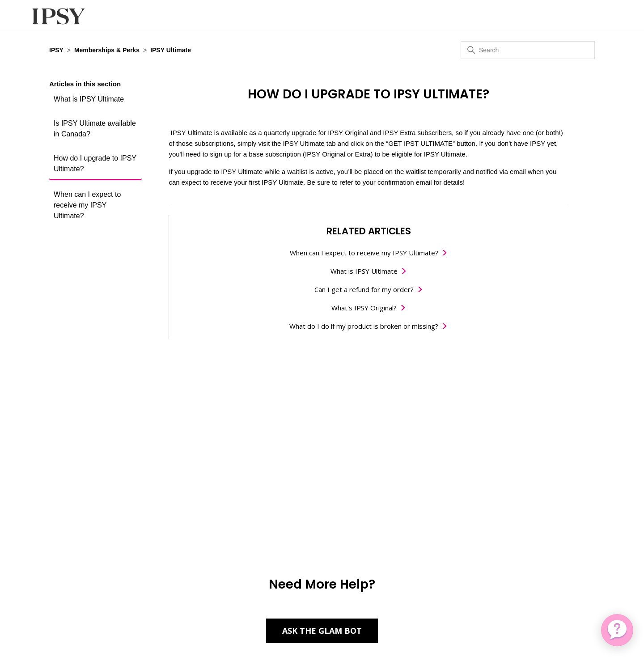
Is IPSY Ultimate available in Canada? (95, 129)
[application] (617, 630)
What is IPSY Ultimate (89, 99)
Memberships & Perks (107, 50)
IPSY (56, 50)
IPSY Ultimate (171, 50)
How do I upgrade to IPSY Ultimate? (95, 163)
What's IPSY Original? (364, 308)
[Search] (528, 50)
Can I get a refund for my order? (364, 289)
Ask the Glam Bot (322, 631)
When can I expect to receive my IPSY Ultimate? (87, 205)
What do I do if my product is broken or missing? (364, 326)
